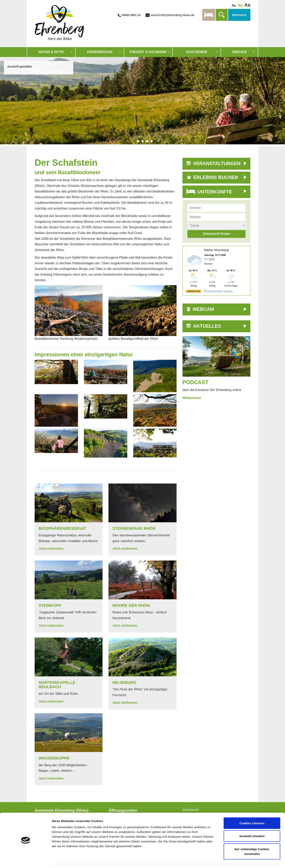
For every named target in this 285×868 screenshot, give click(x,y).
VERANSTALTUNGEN (217, 164)
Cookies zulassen (252, 811)
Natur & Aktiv (51, 52)
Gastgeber (197, 52)
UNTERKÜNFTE (215, 192)
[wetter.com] (194, 292)
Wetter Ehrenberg (216, 250)
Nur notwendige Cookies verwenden (252, 840)
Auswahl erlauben (252, 824)
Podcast (195, 382)
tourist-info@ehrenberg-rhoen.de (172, 15)
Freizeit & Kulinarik (148, 52)
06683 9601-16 (131, 15)
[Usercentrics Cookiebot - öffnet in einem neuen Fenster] (26, 860)
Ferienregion (100, 52)
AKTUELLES (207, 326)
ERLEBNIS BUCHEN (216, 177)
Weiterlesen (192, 398)
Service (239, 52)
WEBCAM (203, 309)
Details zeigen (210, 860)
